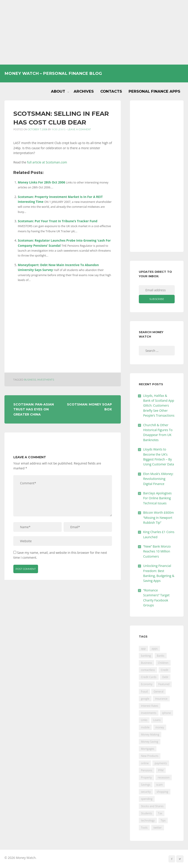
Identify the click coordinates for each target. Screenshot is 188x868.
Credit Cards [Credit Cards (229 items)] (149, 677)
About (58, 91)
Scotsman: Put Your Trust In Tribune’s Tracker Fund (58, 221)
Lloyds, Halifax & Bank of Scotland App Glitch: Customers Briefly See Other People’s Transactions (159, 406)
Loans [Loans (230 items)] (157, 720)
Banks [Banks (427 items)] (161, 656)
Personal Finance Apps (154, 91)
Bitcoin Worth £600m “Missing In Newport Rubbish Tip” (159, 518)
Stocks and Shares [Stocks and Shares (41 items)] (152, 806)
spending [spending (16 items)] (147, 799)
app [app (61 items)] (143, 649)
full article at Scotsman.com (47, 162)
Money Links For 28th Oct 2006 (41, 182)
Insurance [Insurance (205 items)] (161, 699)
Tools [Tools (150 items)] (144, 828)
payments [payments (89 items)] (161, 763)
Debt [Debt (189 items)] (165, 677)
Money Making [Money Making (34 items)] (150, 735)
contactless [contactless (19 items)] (148, 670)
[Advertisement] (94, 32)
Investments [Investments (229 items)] (149, 713)
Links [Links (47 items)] (144, 720)
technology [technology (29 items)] (148, 820)
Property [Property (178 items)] (147, 777)
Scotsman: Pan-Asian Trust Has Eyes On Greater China (34, 409)
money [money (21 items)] (160, 727)
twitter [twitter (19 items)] (158, 828)
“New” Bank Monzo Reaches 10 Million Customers (157, 551)
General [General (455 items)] (158, 692)
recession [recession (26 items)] (164, 777)
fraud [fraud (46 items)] (144, 692)
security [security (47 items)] (146, 792)
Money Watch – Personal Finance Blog (53, 73)
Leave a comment (79, 129)
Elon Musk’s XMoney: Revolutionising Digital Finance (158, 479)
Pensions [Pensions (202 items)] (147, 770)
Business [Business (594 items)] (147, 663)
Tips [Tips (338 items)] (163, 820)
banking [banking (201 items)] (146, 656)
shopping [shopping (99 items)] (162, 792)
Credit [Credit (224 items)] (165, 670)
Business (30, 380)
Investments (46, 380)
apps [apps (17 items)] (155, 649)
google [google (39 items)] (145, 699)
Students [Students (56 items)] (147, 813)
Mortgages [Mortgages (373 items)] (148, 749)
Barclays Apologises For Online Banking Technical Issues (158, 498)
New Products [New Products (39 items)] (150, 756)
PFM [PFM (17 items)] (161, 770)
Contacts (111, 91)
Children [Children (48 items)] (163, 663)
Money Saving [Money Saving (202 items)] (150, 742)
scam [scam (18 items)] (159, 785)
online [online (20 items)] (145, 763)
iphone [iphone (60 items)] (167, 713)
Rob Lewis (59, 129)
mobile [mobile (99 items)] (145, 727)
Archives (84, 91)
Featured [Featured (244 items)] (164, 684)
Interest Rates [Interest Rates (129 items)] (150, 706)
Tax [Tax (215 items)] (160, 813)
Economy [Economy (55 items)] (147, 684)
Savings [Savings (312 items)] (146, 785)
